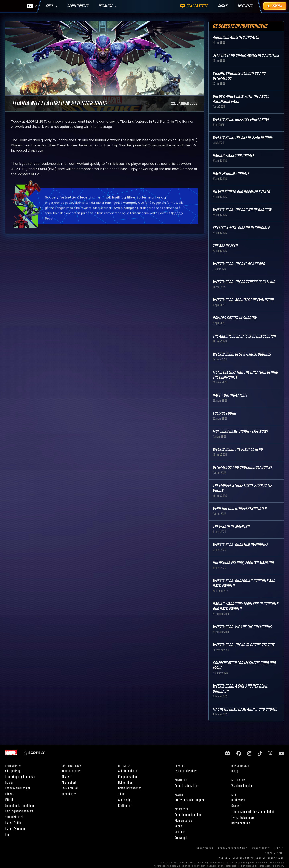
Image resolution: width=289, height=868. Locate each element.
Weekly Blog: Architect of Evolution (243, 300)
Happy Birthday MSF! (230, 395)
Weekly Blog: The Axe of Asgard (239, 264)
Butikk (124, 766)
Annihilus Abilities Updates (236, 37)
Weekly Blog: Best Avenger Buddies (242, 354)
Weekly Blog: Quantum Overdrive (240, 545)
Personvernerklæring (233, 848)
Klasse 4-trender (15, 829)
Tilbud (122, 794)
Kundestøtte (261, 848)
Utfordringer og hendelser (20, 777)
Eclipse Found (224, 413)
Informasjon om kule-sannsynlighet (253, 812)
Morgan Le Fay (184, 821)
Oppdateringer (78, 6)
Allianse (66, 777)
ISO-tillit (10, 800)
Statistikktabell (14, 817)
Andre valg (124, 800)
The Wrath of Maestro (231, 527)
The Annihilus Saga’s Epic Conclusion (244, 336)
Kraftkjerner (125, 806)
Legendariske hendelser (20, 806)
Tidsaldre (105, 6)
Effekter (10, 794)
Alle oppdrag (12, 771)
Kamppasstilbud (128, 777)
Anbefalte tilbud (128, 771)
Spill (49, 6)
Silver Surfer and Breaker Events (241, 192)
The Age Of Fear (225, 246)
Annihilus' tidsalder (186, 786)
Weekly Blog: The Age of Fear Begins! (243, 138)
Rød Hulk (180, 832)
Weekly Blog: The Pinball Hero (238, 450)
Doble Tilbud (125, 782)
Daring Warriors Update (233, 156)
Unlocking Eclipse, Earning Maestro (243, 563)
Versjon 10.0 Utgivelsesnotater (239, 509)
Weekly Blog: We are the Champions (242, 627)
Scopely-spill (274, 853)
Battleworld (238, 800)
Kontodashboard (71, 771)
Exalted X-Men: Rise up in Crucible (241, 228)
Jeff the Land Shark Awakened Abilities (246, 55)
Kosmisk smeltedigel (18, 788)
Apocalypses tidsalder (188, 815)
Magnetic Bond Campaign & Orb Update (245, 709)
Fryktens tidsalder (186, 771)
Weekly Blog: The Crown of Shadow (242, 210)
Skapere (236, 806)
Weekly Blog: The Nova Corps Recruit (243, 645)
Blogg (235, 771)
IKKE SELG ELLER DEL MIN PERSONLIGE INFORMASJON (251, 858)
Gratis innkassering (130, 788)
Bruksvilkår (205, 848)
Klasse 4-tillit (13, 823)
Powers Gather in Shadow (235, 318)
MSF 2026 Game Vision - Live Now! (240, 431)
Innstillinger (69, 794)
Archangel (181, 838)
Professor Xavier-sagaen (190, 800)
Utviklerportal (70, 788)
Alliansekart (69, 782)
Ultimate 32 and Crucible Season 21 (242, 468)
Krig (7, 835)
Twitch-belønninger (243, 818)
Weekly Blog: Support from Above (241, 120)
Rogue (179, 826)
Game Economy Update (231, 174)
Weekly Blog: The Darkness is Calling (244, 282)
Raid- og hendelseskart (19, 811)
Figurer (9, 782)
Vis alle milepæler (242, 786)
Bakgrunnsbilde (241, 823)
